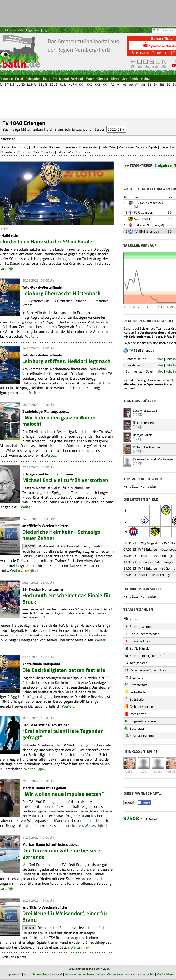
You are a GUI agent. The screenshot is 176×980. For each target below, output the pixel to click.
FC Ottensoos (143, 212)
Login (46, 30)
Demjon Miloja (143, 435)
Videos (61, 152)
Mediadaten (165, 974)
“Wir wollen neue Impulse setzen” (63, 794)
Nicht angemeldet (14, 30)
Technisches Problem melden (85, 974)
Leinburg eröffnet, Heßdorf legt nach (67, 361)
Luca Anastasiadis (145, 410)
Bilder (6, 147)
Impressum (13, 974)
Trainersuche (161, 52)
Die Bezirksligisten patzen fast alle (64, 670)
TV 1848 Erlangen (146, 231)
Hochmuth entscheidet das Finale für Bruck (67, 598)
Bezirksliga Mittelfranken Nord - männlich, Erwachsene (47, 129)
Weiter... (31, 336)
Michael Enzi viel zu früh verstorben (65, 480)
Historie (54, 147)
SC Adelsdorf (143, 219)
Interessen (69, 147)
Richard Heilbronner (147, 447)
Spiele (153, 147)
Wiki (71, 152)
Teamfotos (9, 152)
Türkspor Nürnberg (147, 225)
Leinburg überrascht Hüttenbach (62, 293)
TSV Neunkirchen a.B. (149, 203)
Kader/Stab (109, 147)
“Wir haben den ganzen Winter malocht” (59, 421)
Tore (36, 152)
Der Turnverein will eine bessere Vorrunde (61, 854)
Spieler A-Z (167, 147)
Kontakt (57, 974)
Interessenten (89, 147)
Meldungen (126, 147)
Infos (160, 359)
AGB (27, 974)
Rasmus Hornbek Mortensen (153, 459)
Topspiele (25, 152)
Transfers (48, 152)
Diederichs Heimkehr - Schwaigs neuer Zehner (61, 535)
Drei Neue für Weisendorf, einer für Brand (65, 916)
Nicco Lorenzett (143, 423)
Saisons (142, 147)
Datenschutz (40, 974)
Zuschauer (83, 152)
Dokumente (39, 147)
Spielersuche (141, 52)
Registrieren (33, 30)
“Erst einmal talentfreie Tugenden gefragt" (63, 734)
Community (20, 147)
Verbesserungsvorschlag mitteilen (131, 974)
